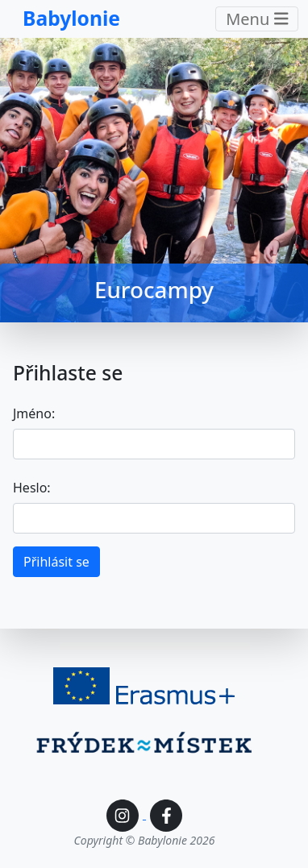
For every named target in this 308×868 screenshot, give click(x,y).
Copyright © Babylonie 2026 (145, 840)
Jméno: (34, 413)
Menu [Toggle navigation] (257, 19)
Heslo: (32, 488)
